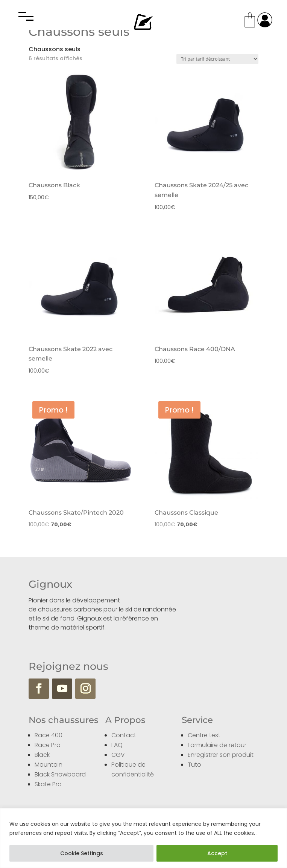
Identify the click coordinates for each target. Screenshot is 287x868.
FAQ (117, 745)
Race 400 (49, 735)
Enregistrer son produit (221, 755)
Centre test (204, 735)
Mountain (49, 765)
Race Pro (48, 745)
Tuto (194, 765)
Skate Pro (48, 784)
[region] (143, 838)
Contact (124, 735)
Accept (217, 853)
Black (42, 755)
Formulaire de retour (217, 745)
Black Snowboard (60, 774)
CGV (118, 755)
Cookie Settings (82, 853)
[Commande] (217, 59)
